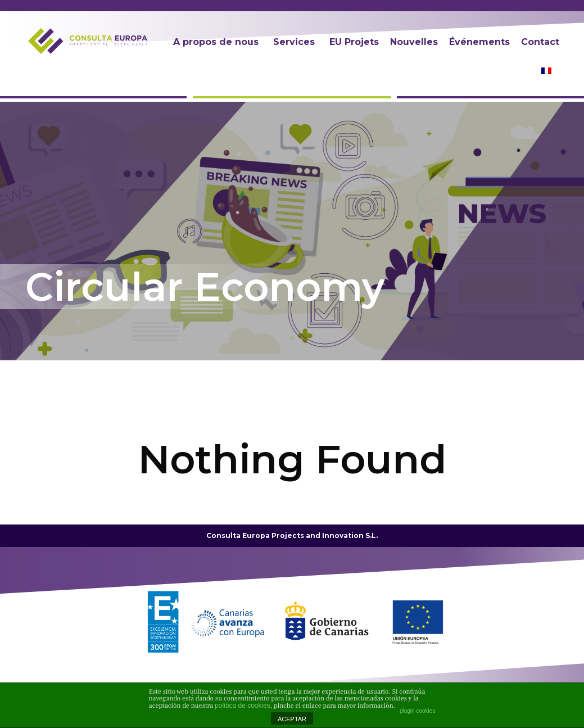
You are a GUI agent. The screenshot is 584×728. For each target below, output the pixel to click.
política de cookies (243, 706)
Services (294, 42)
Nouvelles (414, 42)
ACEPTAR (292, 719)
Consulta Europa (238, 535)
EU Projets (354, 42)
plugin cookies (417, 711)
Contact (540, 42)
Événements (479, 42)
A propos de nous (216, 42)
